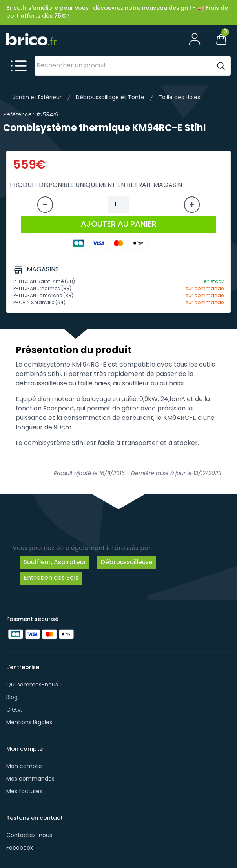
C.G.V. (14, 710)
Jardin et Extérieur (37, 98)
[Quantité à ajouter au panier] (118, 205)
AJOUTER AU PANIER (119, 225)
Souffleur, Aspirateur (55, 563)
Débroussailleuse (127, 563)
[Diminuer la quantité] (45, 205)
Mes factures (24, 792)
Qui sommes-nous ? (35, 685)
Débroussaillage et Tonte (110, 98)
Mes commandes (30, 779)
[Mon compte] (195, 39)
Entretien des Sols (51, 578)
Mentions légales (29, 723)
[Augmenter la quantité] (192, 205)
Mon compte (24, 767)
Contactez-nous (29, 836)
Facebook (20, 848)
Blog (12, 698)
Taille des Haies (179, 98)
